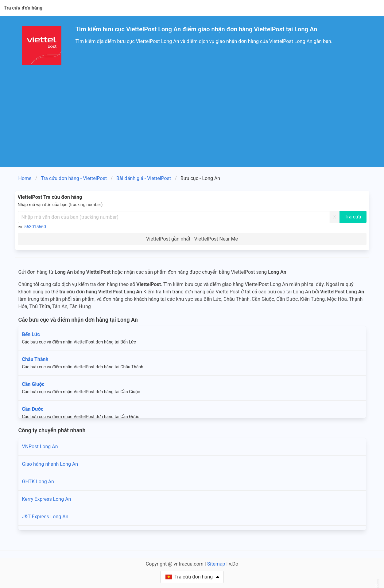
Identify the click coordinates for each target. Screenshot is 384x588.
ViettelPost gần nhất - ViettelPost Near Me (192, 239)
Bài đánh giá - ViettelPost (144, 178)
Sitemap (216, 564)
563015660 (35, 227)
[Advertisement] (192, 121)
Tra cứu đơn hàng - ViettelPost (74, 178)
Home (25, 178)
